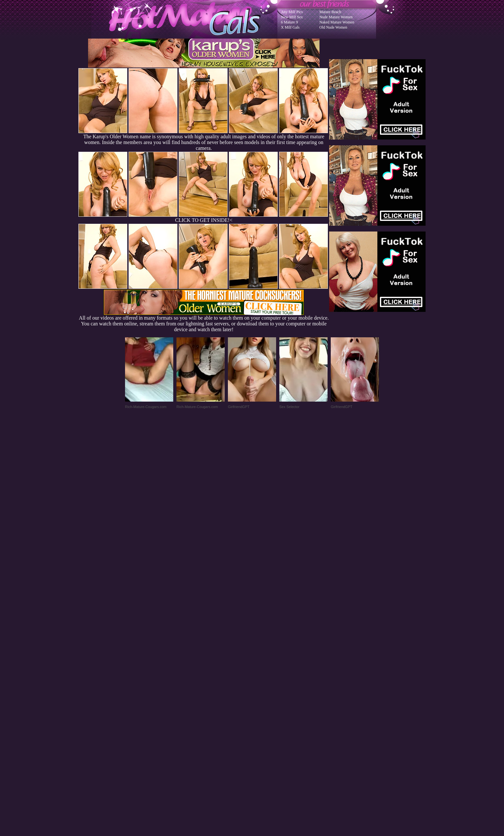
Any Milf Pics (292, 12)
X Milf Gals (290, 27)
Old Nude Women (333, 27)
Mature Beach (330, 12)
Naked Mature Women (337, 22)
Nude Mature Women (336, 17)
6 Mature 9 (289, 22)
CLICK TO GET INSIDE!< (204, 220)
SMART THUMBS (263, 707)
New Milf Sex (292, 17)
